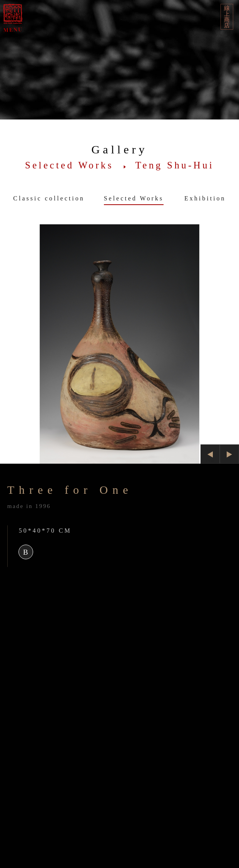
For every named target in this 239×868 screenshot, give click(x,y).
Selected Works (134, 198)
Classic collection (49, 198)
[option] (119, 344)
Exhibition (205, 198)
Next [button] (229, 454)
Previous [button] (210, 455)
